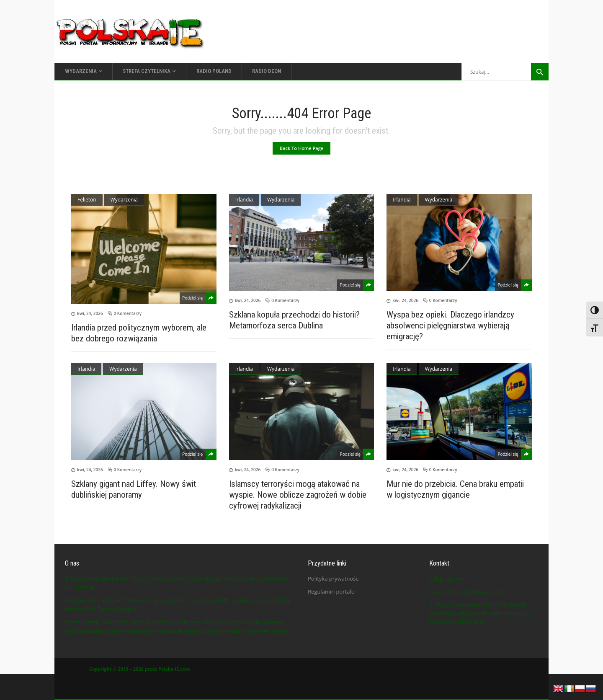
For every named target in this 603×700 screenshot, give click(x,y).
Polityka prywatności (334, 579)
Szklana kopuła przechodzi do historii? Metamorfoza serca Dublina (294, 320)
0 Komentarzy (128, 313)
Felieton (87, 200)
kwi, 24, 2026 (90, 313)
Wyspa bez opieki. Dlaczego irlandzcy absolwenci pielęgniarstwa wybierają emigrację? (450, 325)
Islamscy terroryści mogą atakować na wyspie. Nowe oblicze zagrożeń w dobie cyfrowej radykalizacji (298, 495)
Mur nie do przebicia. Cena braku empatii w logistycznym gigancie (455, 489)
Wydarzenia (124, 200)
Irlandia (244, 200)
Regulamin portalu (331, 592)
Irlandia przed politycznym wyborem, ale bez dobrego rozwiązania (139, 333)
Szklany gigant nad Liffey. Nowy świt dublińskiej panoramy (134, 489)
